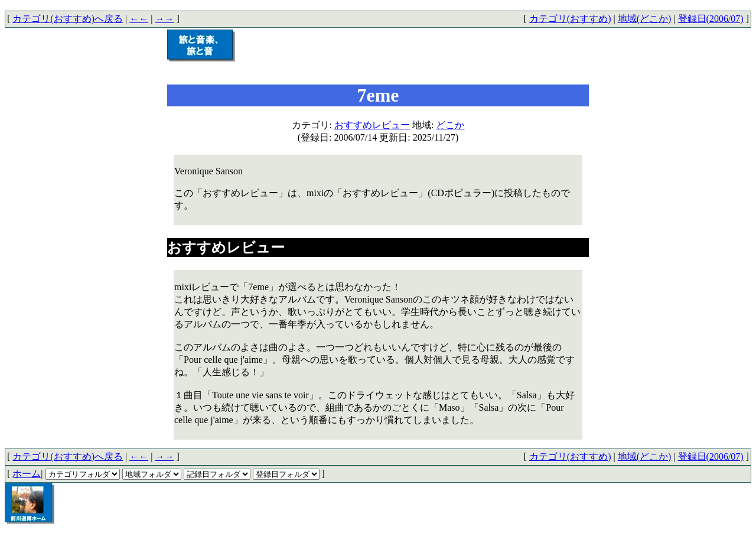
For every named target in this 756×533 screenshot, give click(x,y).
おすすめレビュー (372, 125)
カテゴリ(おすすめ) (570, 19)
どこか (450, 125)
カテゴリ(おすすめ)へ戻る (68, 19)
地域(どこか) (645, 19)
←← (139, 19)
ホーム (27, 474)
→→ (164, 19)
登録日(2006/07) (711, 19)
